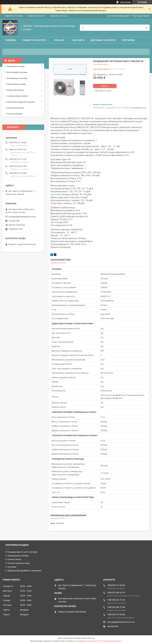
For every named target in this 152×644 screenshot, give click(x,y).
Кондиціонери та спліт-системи (22, 552)
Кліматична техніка (16, 66)
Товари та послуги (34, 40)
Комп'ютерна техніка (16, 84)
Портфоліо (128, 40)
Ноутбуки (12, 567)
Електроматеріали (15, 108)
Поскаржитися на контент (86, 641)
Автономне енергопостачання (21, 102)
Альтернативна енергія (17, 96)
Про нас (59, 40)
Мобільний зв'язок (15, 90)
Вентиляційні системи (17, 72)
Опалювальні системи (17, 78)
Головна (11, 40)
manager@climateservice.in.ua (22, 217)
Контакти (79, 40)
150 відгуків (125, 2)
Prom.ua (91, 638)
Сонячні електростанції (19, 563)
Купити (105, 86)
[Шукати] (147, 28)
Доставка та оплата (103, 40)
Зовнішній (55, 194)
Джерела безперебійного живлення (24, 571)
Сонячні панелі (14, 559)
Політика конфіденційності (110, 641)
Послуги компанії (15, 114)
